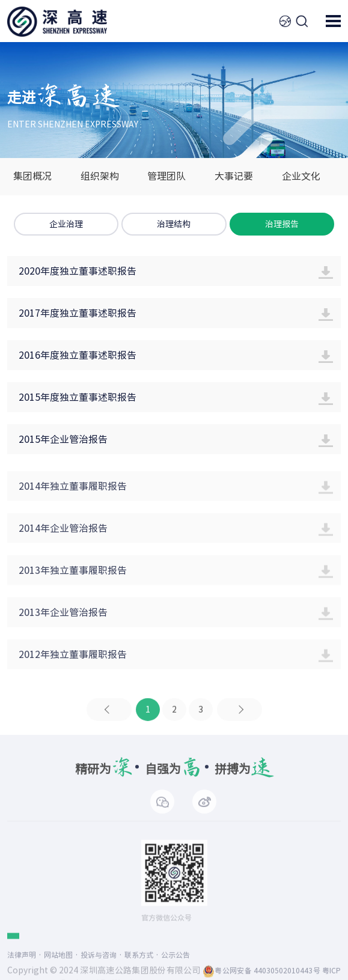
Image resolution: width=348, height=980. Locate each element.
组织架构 (100, 176)
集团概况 (32, 176)
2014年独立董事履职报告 (73, 495)
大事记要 (234, 176)
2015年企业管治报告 (63, 439)
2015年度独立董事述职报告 (78, 397)
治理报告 (282, 224)
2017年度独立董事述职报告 (78, 313)
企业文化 (301, 176)
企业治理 (66, 224)
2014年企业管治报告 (63, 537)
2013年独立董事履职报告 (73, 579)
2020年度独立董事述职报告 (78, 271)
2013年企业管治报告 (63, 621)
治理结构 (174, 224)
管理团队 (166, 176)
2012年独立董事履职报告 (73, 663)
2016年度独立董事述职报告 (78, 355)
